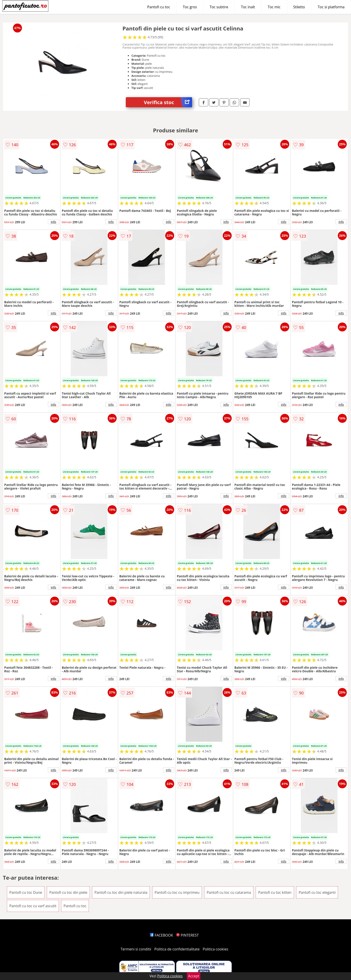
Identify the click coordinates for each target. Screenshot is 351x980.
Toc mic (274, 7)
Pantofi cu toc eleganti (317, 892)
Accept (194, 976)
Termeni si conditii (136, 949)
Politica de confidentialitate (177, 949)
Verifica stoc (168, 102)
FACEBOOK (162, 935)
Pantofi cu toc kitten (275, 892)
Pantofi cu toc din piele (68, 892)
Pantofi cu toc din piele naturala (121, 892)
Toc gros (190, 7)
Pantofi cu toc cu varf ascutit (33, 906)
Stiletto (299, 7)
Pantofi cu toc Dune (26, 892)
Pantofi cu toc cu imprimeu (177, 892)
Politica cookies (216, 949)
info (54, 222)
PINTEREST (187, 935)
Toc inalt (248, 7)
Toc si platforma (331, 7)
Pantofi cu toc (159, 7)
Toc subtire (219, 7)
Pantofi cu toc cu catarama (229, 892)
